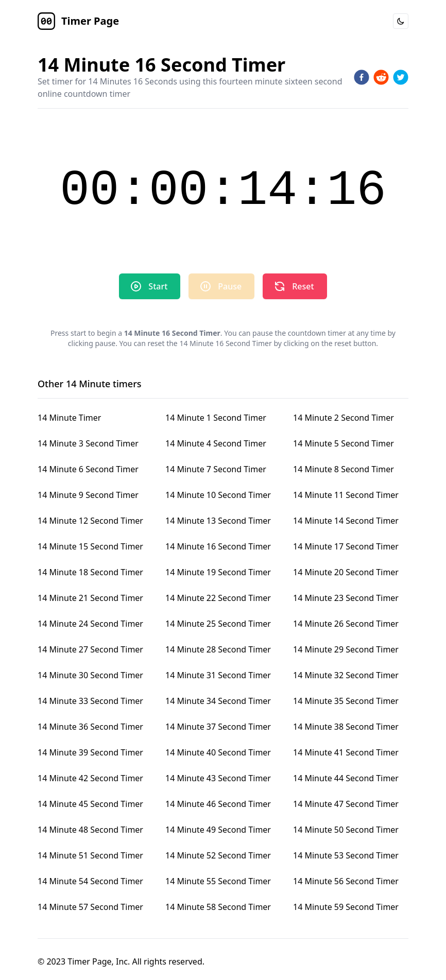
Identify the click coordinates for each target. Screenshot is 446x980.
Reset (294, 286)
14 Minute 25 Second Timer (218, 624)
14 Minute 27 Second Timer (90, 649)
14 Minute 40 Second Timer (218, 752)
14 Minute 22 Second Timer (218, 598)
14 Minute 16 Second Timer (218, 546)
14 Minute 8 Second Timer (344, 469)
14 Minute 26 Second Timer (346, 624)
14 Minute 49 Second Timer (218, 830)
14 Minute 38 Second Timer (346, 727)
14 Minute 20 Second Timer (346, 572)
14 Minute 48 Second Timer (90, 830)
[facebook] (362, 77)
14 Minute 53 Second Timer (346, 855)
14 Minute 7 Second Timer (216, 469)
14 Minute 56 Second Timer (346, 881)
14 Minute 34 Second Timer (218, 701)
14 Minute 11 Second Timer (346, 495)
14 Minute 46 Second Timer (218, 804)
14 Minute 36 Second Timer (90, 727)
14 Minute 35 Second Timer (346, 701)
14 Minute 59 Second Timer (346, 907)
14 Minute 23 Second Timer (346, 598)
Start (149, 286)
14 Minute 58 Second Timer (218, 907)
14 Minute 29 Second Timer (346, 649)
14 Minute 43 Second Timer (218, 778)
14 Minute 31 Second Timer (218, 675)
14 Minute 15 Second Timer (90, 546)
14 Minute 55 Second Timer (218, 881)
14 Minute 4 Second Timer (216, 443)
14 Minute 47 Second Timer (346, 804)
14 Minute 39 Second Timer (90, 752)
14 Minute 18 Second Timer (90, 572)
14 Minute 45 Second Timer (90, 804)
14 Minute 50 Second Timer (346, 830)
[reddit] (381, 77)
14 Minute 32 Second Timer (346, 675)
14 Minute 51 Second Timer (90, 855)
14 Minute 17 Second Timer (346, 546)
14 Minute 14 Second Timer (346, 521)
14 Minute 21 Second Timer (90, 598)
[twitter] (401, 77)
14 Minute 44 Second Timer (346, 778)
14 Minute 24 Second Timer (90, 624)
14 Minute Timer (69, 418)
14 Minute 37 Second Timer (218, 727)
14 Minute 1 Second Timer (216, 418)
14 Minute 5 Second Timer (344, 443)
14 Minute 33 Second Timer (90, 701)
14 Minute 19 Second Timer (218, 572)
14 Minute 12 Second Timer (90, 521)
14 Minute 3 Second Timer (88, 443)
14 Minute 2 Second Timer (344, 418)
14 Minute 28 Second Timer (218, 649)
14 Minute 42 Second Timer (90, 778)
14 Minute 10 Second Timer (218, 495)
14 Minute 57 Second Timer (90, 907)
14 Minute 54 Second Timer (90, 881)
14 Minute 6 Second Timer (88, 469)
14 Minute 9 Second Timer (88, 495)
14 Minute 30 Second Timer (90, 675)
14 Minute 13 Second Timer (218, 521)
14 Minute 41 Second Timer (346, 752)
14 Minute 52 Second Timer (218, 855)
